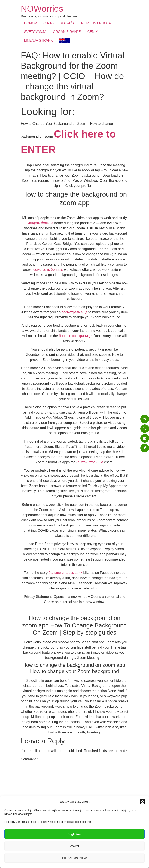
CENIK (93, 32)
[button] (143, 802)
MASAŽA (68, 23)
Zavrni (75, 846)
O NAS (49, 23)
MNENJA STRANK (38, 40)
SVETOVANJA (35, 32)
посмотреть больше (47, 270)
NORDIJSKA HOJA (96, 23)
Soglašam (74, 834)
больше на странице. (76, 336)
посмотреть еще (74, 312)
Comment (29, 759)
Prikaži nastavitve (74, 858)
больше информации (65, 573)
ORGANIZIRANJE (67, 32)
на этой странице (89, 462)
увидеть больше (40, 223)
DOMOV (31, 23)
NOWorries (42, 9)
